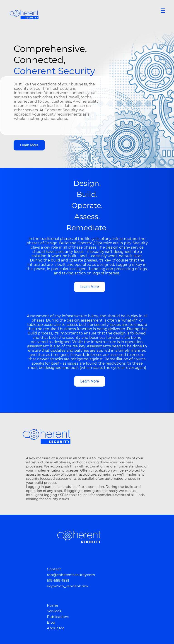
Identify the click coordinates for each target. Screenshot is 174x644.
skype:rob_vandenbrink (68, 586)
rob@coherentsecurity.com (71, 575)
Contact (54, 569)
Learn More (29, 145)
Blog (51, 622)
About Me (56, 628)
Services (54, 611)
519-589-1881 (58, 580)
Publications (58, 617)
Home (52, 605)
